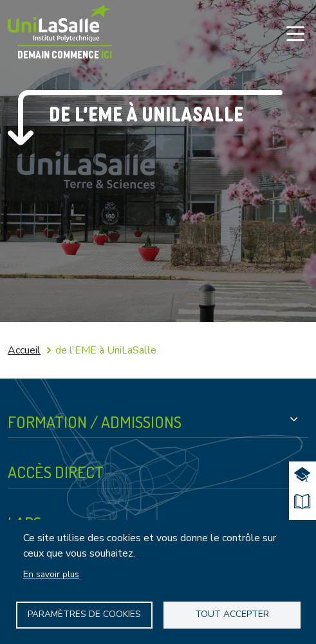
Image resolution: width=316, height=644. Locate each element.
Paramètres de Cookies (84, 614)
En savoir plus (51, 574)
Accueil (24, 350)
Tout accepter (232, 614)
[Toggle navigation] (295, 33)
